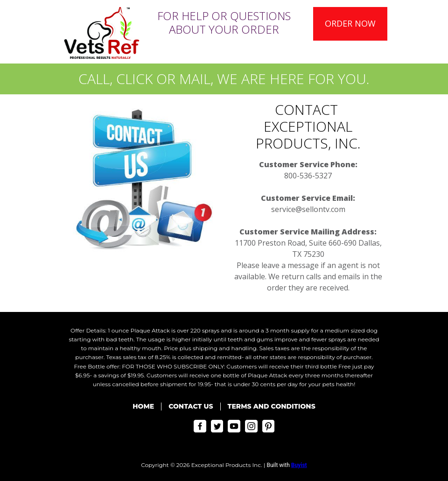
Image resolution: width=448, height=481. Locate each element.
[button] (350, 24)
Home (143, 406)
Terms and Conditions (272, 406)
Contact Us (191, 406)
